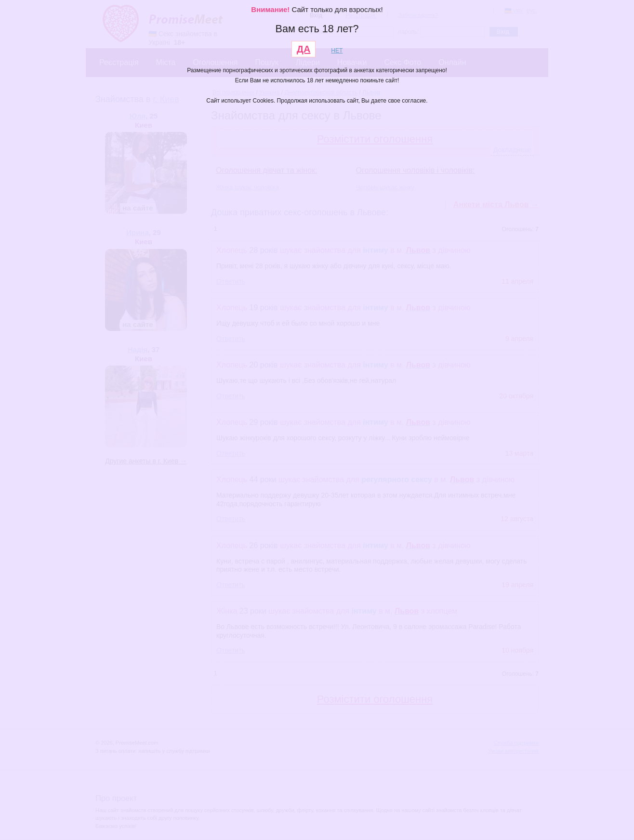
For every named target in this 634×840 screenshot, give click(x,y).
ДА (304, 49)
